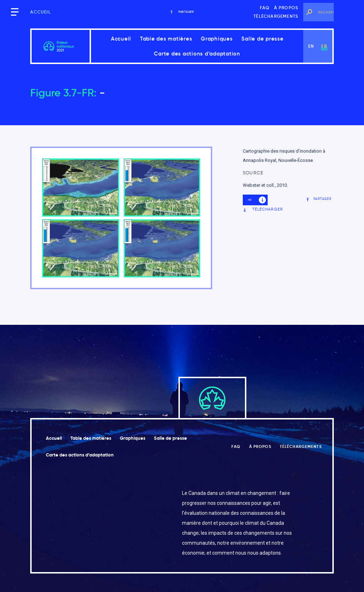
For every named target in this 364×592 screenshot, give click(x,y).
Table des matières (166, 39)
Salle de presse (262, 39)
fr (324, 46)
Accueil (40, 12)
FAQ (265, 8)
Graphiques (217, 39)
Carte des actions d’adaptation (197, 54)
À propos (286, 8)
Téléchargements (276, 16)
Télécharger (263, 209)
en (311, 46)
